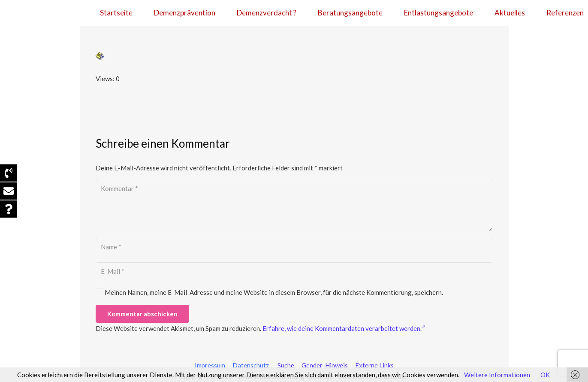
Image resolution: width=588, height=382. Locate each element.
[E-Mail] (294, 271)
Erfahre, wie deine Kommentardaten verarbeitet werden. (344, 328)
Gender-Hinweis (325, 365)
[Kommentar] (294, 206)
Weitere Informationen (497, 375)
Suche (285, 365)
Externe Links (374, 365)
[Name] (294, 247)
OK (545, 375)
